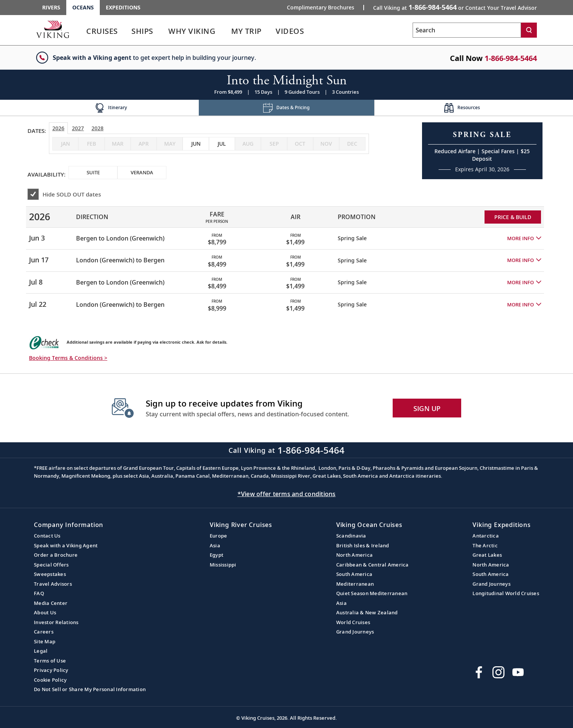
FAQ (39, 593)
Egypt (216, 555)
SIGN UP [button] (427, 408)
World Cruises (353, 622)
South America (354, 574)
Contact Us (47, 536)
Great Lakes (487, 555)
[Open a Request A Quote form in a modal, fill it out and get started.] (482, 151)
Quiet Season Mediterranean (372, 593)
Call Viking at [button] (455, 7)
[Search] (529, 30)
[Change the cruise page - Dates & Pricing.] (287, 108)
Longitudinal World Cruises (506, 593)
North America (354, 555)
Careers (44, 632)
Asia (215, 545)
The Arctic (485, 545)
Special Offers (51, 565)
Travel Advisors (53, 584)
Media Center (51, 603)
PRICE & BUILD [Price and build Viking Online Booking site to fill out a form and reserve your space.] (513, 217)
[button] (524, 238)
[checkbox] (196, 144)
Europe (219, 536)
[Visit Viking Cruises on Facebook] (479, 672)
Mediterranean (355, 584)
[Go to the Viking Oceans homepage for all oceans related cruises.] (53, 29)
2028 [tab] (98, 128)
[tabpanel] (286, 258)
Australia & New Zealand (367, 612)
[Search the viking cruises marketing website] (467, 30)
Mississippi (223, 565)
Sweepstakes (50, 574)
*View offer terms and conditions (287, 494)
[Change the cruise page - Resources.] (462, 108)
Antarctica (486, 536)
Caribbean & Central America (373, 565)
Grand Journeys (355, 632)
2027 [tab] (78, 128)
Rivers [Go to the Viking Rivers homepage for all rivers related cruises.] (51, 7)
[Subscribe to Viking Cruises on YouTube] (518, 672)
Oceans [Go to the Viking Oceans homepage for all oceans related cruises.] (83, 7)
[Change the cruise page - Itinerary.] (111, 108)
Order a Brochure (56, 555)
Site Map (45, 641)
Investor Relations (56, 622)
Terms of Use (50, 661)
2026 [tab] (58, 128)
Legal (41, 651)
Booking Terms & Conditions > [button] (68, 358)
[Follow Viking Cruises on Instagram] (498, 672)
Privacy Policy (51, 670)
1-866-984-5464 (511, 58)
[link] (102, 33)
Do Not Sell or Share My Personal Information (90, 689)
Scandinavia (351, 536)
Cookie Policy (50, 680)
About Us (45, 612)
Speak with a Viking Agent (66, 545)
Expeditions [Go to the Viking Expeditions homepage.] (123, 7)
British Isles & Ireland (363, 545)
